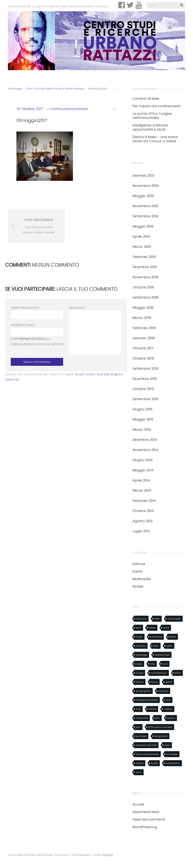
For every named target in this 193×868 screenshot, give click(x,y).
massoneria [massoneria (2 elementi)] (142, 718)
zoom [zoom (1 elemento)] (139, 772)
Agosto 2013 (142, 521)
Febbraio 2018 (144, 328)
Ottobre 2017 (143, 348)
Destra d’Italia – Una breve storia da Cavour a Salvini (155, 139)
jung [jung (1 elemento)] (138, 709)
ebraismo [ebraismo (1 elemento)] (141, 646)
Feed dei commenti (149, 819)
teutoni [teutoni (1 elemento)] (140, 763)
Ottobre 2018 (143, 287)
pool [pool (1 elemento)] (138, 727)
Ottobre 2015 (143, 389)
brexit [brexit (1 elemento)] (166, 628)
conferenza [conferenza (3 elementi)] (156, 637)
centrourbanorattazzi (69, 109)
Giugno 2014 (143, 460)
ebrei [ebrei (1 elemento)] (156, 646)
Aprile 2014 (141, 480)
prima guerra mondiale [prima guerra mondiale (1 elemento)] (160, 727)
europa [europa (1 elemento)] (140, 673)
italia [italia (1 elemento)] (168, 700)
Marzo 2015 (142, 429)
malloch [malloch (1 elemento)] (168, 709)
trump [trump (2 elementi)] (154, 763)
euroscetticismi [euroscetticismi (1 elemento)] (159, 673)
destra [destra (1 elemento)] (173, 637)
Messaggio (78, 308)
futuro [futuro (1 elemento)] (155, 682)
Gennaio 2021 (143, 175)
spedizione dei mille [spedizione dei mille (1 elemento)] (146, 745)
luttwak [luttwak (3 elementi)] (152, 709)
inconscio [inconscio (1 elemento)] (163, 691)
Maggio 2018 (143, 308)
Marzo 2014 (142, 490)
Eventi (137, 571)
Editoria (139, 564)
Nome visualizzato (26, 308)
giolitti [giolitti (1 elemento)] (169, 682)
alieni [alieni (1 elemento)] (157, 619)
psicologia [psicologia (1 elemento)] (141, 736)
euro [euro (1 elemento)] (165, 664)
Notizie (138, 586)
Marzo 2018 (142, 318)
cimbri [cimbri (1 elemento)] (139, 637)
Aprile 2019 (141, 236)
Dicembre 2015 (145, 379)
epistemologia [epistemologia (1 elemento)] (162, 655)
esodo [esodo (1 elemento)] (139, 664)
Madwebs (108, 855)
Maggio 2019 (143, 226)
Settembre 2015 (145, 399)
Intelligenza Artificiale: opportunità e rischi (150, 127)
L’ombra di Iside (146, 99)
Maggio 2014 (143, 470)
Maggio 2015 (143, 419)
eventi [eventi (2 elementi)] (178, 673)
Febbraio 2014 (144, 501)
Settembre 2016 (146, 369)
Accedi (138, 804)
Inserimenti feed (146, 812)
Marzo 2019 (142, 247)
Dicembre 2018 (145, 267)
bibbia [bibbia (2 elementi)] (152, 628)
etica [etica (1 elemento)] (153, 664)
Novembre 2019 (145, 206)
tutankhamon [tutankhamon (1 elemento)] (173, 763)
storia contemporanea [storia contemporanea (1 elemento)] (147, 754)
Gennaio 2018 (144, 338)
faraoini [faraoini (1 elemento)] (140, 682)
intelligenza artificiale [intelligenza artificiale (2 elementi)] (147, 700)
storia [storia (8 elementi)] (167, 745)
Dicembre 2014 (145, 440)
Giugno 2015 (142, 409)
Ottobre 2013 (143, 511)
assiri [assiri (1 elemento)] (138, 628)
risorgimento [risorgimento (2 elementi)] (161, 736)
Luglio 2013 (141, 531)
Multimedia (142, 579)
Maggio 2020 (143, 196)
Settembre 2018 (145, 297)
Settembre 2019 (145, 216)
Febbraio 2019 (144, 257)
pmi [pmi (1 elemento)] (158, 718)
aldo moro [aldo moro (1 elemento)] (141, 619)
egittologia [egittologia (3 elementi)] (141, 655)
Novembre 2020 (146, 186)
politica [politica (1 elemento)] (171, 718)
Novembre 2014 (145, 450)
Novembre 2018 (145, 277)
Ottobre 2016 (143, 358)
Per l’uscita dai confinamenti (156, 106)
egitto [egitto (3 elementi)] (170, 646)
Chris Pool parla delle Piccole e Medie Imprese (55, 89)
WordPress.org (145, 827)
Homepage (15, 89)
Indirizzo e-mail (24, 325)
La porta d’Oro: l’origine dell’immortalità (152, 116)
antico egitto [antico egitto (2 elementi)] (174, 619)
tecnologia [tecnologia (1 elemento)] (172, 754)
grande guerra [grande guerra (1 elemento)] (143, 691)
